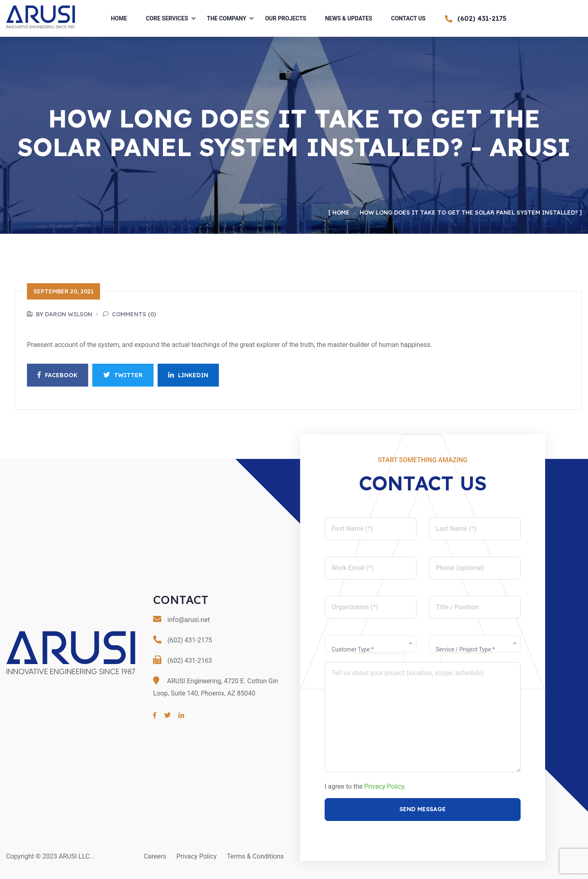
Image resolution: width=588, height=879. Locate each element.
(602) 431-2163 (190, 661)
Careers (155, 856)
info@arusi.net (189, 620)
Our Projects (286, 18)
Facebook (58, 375)
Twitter (123, 375)
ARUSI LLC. (75, 856)
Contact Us (408, 18)
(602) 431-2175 (190, 640)
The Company (227, 18)
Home (119, 18)
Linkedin (188, 375)
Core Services (167, 18)
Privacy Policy (384, 786)
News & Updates (349, 18)
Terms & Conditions (256, 856)
